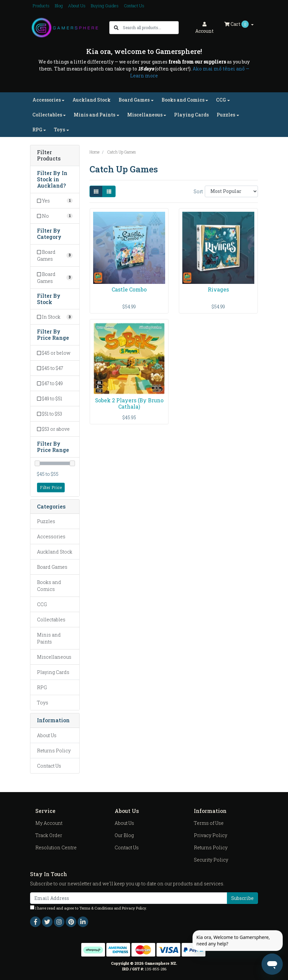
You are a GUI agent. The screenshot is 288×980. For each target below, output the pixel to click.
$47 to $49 (50, 383)
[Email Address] (129, 898)
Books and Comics (49, 586)
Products (41, 6)
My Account (49, 823)
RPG (42, 687)
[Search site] (116, 28)
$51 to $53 (50, 414)
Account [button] (204, 28)
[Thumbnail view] (96, 191)
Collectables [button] (47, 115)
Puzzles (46, 521)
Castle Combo (129, 289)
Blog (59, 6)
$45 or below (54, 353)
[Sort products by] (231, 191)
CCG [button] (221, 100)
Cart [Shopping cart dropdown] (237, 24)
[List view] (109, 191)
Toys (43, 703)
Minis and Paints (49, 638)
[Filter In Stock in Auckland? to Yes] (55, 201)
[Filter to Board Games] (55, 255)
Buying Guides (105, 6)
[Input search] (150, 28)
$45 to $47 (50, 368)
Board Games (52, 567)
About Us (77, 6)
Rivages (218, 289)
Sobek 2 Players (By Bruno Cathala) (129, 403)
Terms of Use (209, 823)
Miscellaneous (54, 657)
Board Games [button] (134, 100)
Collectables (51, 620)
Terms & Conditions (96, 908)
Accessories (51, 536)
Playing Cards (191, 115)
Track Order (49, 835)
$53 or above (53, 429)
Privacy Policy (211, 835)
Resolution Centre (56, 847)
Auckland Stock (91, 100)
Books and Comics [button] (183, 100)
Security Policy (211, 860)
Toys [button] (59, 130)
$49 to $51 (50, 399)
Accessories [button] (47, 100)
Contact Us (134, 6)
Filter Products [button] (49, 156)
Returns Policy (54, 751)
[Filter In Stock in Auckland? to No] (55, 216)
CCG (42, 604)
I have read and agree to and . (89, 908)
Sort (198, 191)
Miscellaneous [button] (145, 115)
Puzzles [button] (226, 115)
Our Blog (124, 835)
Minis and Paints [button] (94, 115)
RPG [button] (37, 130)
